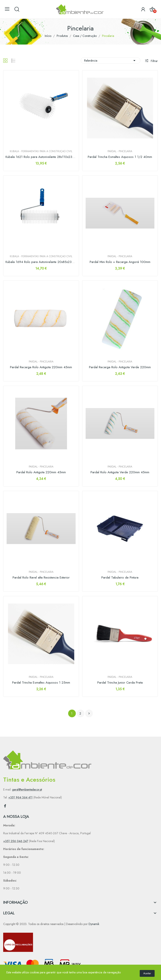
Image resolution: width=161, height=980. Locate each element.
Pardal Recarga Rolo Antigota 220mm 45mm (41, 367)
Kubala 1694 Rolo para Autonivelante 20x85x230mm (41, 262)
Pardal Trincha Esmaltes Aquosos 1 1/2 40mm (120, 157)
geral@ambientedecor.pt (27, 789)
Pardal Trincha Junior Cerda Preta (120, 683)
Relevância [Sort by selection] (111, 61)
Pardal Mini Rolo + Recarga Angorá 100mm (120, 262)
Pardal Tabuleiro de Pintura (120, 578)
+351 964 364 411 (20, 797)
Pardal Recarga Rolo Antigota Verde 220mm (120, 367)
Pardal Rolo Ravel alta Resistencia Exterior (41, 578)
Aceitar (147, 973)
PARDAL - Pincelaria (120, 151)
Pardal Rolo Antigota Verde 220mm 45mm (120, 472)
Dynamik (94, 924)
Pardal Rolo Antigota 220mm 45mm (41, 472)
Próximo (89, 713)
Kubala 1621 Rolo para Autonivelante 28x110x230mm (41, 157)
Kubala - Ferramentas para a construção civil (41, 151)
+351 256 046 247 (16, 841)
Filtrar (154, 61)
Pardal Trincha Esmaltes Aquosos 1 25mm (41, 683)
